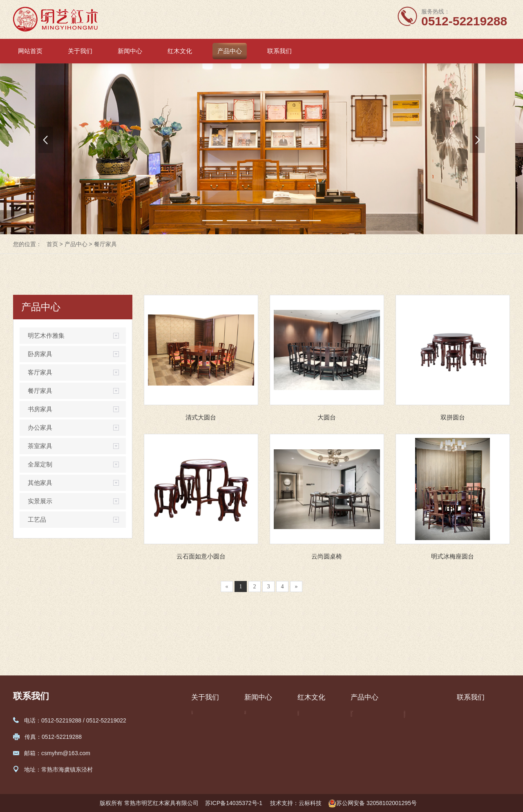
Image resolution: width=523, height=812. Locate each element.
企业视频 (203, 741)
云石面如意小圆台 (201, 556)
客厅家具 (40, 372)
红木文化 (180, 51)
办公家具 (40, 427)
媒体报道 (256, 741)
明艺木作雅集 (46, 335)
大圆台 (327, 417)
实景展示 (40, 501)
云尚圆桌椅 (327, 556)
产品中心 (230, 51)
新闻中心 (130, 51)
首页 (52, 244)
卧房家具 (40, 354)
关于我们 (80, 51)
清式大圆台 (201, 417)
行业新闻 (256, 729)
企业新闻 (256, 717)
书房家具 (40, 409)
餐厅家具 (105, 244)
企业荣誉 (203, 729)
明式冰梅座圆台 (453, 556)
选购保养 (309, 754)
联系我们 (279, 51)
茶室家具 (40, 446)
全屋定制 (40, 464)
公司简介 (203, 717)
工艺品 (37, 519)
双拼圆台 (453, 417)
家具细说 (309, 741)
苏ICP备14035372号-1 (235, 803)
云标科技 (310, 803)
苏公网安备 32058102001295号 (372, 803)
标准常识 (309, 729)
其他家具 (40, 483)
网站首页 (30, 51)
